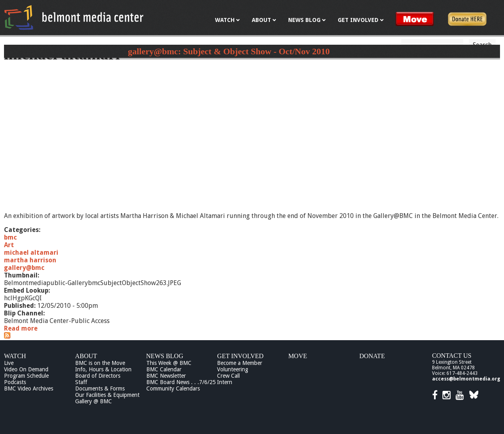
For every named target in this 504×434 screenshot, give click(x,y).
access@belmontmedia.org (466, 379)
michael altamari (31, 253)
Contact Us (452, 356)
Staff (81, 382)
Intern (225, 382)
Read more (21, 328)
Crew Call (228, 376)
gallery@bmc (24, 268)
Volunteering (233, 369)
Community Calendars (173, 388)
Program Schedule (26, 376)
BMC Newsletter (166, 376)
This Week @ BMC (169, 363)
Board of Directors (98, 376)
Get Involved (240, 356)
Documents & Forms (100, 388)
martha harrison (30, 260)
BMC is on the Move (100, 363)
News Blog (165, 356)
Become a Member (240, 363)
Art (9, 245)
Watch (15, 356)
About (86, 356)
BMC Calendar (164, 369)
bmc (10, 237)
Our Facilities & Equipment (107, 395)
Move (298, 356)
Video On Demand (26, 369)
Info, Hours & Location (103, 369)
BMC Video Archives (29, 388)
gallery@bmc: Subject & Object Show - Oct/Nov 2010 (229, 51)
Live (9, 363)
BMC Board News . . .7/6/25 (181, 382)
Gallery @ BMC (94, 401)
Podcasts (15, 382)
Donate (372, 356)
